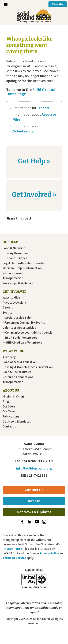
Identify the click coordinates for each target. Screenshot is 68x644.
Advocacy (9, 357)
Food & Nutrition (14, 248)
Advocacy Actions (15, 303)
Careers (8, 307)
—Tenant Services (15, 258)
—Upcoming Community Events (24, 323)
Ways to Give (11, 297)
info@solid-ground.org (34, 468)
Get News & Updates (17, 422)
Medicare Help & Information (22, 268)
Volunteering (23, 131)
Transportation (13, 278)
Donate (58, 4)
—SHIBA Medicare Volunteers (22, 342)
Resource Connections (18, 377)
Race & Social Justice (17, 372)
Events (7, 313)
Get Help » (34, 161)
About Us (11, 390)
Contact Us (10, 426)
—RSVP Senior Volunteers (20, 338)
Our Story (9, 406)
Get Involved (15, 292)
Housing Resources (15, 253)
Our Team (9, 411)
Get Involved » (34, 194)
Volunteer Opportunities (19, 328)
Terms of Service (14, 558)
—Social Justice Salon (18, 318)
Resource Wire (12, 273)
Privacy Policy (12, 549)
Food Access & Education (20, 362)
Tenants (43, 108)
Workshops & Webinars (18, 283)
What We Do (13, 351)
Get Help (10, 242)
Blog (6, 401)
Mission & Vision (13, 396)
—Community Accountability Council (27, 333)
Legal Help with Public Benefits (24, 263)
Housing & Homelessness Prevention (28, 367)
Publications (11, 416)
